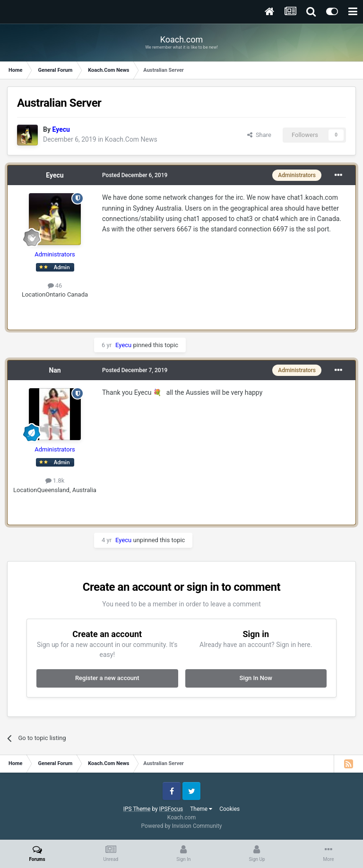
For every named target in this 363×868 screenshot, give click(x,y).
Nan (55, 370)
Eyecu (55, 175)
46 (55, 285)
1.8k (55, 481)
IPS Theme (137, 809)
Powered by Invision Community (182, 826)
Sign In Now (256, 678)
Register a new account (107, 678)
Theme (201, 809)
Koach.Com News (131, 139)
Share (259, 135)
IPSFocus (171, 809)
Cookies (229, 809)
